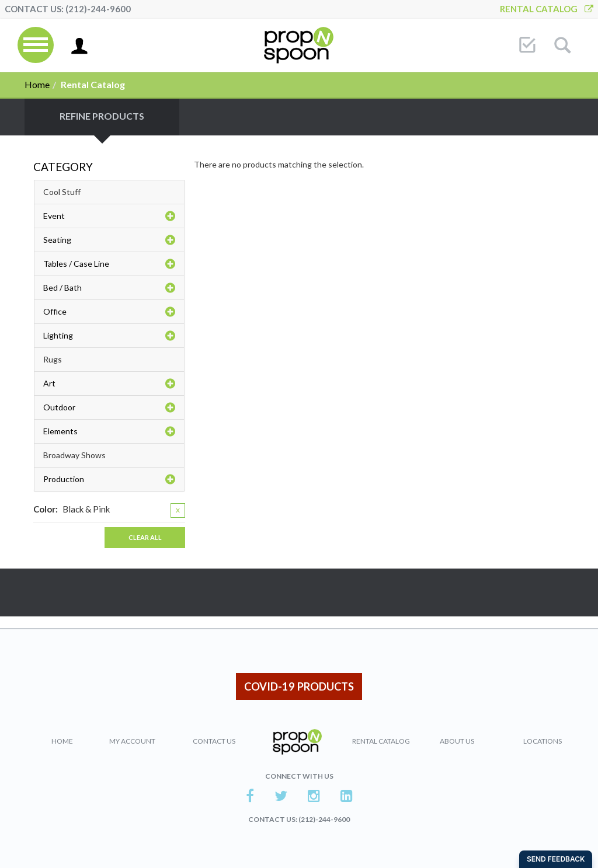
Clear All (145, 537)
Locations (543, 741)
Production (109, 479)
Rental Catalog (547, 9)
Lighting (109, 336)
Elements (109, 431)
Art (109, 384)
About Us (457, 741)
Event (109, 216)
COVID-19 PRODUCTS (299, 686)
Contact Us (214, 741)
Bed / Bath (109, 288)
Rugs (53, 359)
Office (109, 312)
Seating (109, 240)
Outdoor (109, 407)
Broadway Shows (74, 455)
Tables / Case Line (109, 264)
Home (37, 84)
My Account (132, 741)
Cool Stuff (62, 192)
